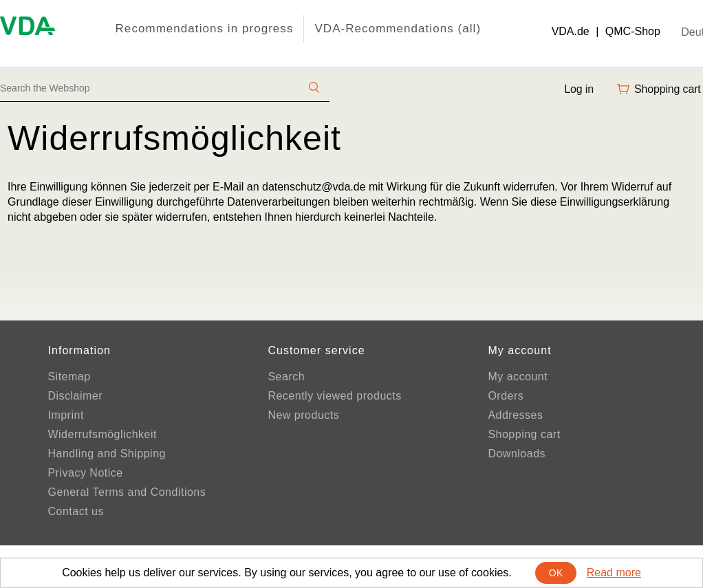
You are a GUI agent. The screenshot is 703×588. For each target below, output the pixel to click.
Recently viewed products (334, 396)
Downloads (517, 454)
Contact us (75, 511)
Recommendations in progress (205, 29)
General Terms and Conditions (127, 492)
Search (286, 377)
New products (303, 415)
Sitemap (69, 377)
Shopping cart (524, 434)
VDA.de (571, 31)
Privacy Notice (85, 473)
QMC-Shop (633, 31)
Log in (579, 89)
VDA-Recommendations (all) (398, 29)
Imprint (65, 415)
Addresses (515, 415)
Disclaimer (75, 396)
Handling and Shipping (107, 454)
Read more (614, 573)
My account (518, 377)
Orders (506, 396)
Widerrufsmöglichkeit (102, 434)
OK (556, 573)
